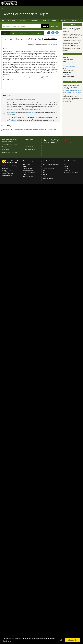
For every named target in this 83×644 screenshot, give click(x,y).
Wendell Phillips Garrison (70, 63)
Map (44, 170)
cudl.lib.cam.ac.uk (68, 102)
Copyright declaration (7, 147)
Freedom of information (8, 174)
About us (73, 21)
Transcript (5, 33)
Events (45, 174)
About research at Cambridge (71, 173)
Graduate (25, 166)
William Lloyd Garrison (12, 103)
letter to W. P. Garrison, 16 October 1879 (31, 103)
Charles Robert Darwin (70, 67)
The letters (23, 21)
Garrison (9, 93)
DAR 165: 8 (67, 74)
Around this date (23, 33)
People (44, 21)
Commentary (34, 21)
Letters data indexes (30, 149)
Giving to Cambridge (48, 179)
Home (3, 9)
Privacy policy (5, 150)
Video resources (29, 146)
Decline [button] (61, 640)
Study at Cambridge (28, 161)
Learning (53, 21)
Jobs (44, 177)
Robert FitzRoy (31, 106)
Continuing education (28, 171)
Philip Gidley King (11, 106)
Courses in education (28, 177)
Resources (63, 21)
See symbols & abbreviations (75, 78)
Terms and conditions (7, 175)
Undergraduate (26, 164)
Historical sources (29, 140)
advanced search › (56, 26)
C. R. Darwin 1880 (27, 113)
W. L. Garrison (10, 114)
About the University (49, 161)
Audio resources (29, 143)
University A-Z (5, 169)
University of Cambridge (9, 144)
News (45, 172)
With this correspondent (37, 33)
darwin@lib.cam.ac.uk (7, 141)
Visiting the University (49, 168)
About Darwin (12, 21)
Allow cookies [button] (73, 640)
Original (13, 33)
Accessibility (5, 172)
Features (66, 166)
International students (28, 169)
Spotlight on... (67, 171)
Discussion (67, 169)
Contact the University (7, 170)
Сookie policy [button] (7, 641)
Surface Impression (12, 152)
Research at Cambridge (70, 161)
